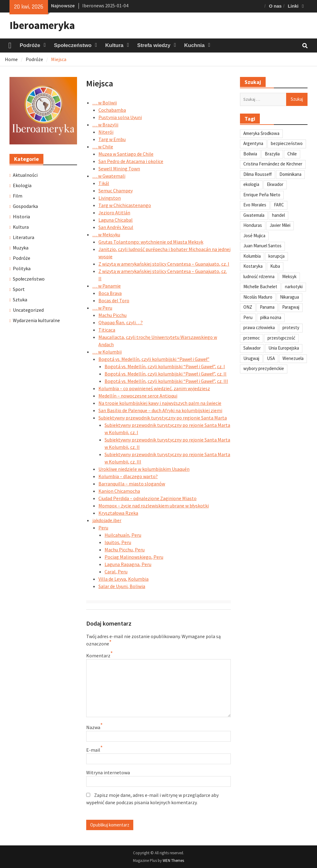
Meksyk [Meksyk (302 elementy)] (289, 276)
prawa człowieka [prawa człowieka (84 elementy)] (259, 327)
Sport (19, 289)
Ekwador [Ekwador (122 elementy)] (275, 184)
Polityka (22, 268)
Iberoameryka (42, 25)
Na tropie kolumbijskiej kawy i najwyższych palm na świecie (160, 403)
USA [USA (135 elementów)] (271, 358)
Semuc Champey (116, 191)
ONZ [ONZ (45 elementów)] (248, 307)
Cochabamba (112, 110)
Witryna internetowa (108, 772)
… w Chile (103, 147)
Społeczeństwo (73, 45)
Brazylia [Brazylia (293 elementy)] (272, 154)
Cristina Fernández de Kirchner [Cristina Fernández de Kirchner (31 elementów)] (273, 164)
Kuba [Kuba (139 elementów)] (275, 266)
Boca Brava (110, 293)
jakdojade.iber (107, 520)
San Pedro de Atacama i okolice (131, 161)
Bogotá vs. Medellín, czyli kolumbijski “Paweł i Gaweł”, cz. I (165, 366)
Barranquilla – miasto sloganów (132, 484)
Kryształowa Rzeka (118, 513)
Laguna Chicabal (116, 220)
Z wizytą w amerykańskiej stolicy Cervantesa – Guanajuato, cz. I (164, 264)
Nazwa (93, 727)
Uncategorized (28, 310)
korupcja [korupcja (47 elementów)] (276, 256)
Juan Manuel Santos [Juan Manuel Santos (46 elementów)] (262, 246)
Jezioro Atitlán (114, 212)
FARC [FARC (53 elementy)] (279, 205)
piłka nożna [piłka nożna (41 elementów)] (271, 317)
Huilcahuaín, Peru (123, 535)
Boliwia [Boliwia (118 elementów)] (250, 154)
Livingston (110, 198)
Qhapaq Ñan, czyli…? (121, 322)
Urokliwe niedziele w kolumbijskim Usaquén (144, 469)
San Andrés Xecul (116, 227)
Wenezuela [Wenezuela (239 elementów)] (293, 358)
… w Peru (102, 308)
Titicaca (107, 330)
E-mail (93, 750)
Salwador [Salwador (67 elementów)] (252, 348)
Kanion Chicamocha (119, 491)
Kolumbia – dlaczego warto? (128, 476)
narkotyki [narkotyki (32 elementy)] (294, 287)
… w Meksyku (106, 234)
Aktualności (25, 175)
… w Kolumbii (107, 352)
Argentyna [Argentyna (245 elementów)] (253, 143)
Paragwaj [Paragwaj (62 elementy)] (291, 307)
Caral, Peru (116, 572)
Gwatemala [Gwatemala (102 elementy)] (254, 215)
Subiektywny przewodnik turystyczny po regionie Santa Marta (163, 418)
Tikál (104, 183)
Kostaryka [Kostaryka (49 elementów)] (253, 266)
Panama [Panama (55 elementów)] (267, 307)
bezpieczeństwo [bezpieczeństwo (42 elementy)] (287, 143)
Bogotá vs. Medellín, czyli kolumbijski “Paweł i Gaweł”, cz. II (166, 374)
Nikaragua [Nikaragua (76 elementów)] (289, 297)
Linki (293, 6)
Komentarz (98, 656)
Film (18, 196)
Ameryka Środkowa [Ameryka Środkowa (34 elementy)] (261, 133)
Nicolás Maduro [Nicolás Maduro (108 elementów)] (258, 297)
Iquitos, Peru (118, 542)
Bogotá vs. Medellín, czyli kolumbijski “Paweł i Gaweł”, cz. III (166, 381)
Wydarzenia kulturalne (36, 320)
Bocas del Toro (114, 300)
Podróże (30, 45)
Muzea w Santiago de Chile (126, 154)
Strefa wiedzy (154, 45)
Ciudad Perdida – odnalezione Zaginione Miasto (147, 498)
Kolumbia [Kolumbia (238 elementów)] (252, 256)
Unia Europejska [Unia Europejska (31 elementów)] (284, 348)
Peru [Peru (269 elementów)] (248, 317)
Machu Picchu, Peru (125, 550)
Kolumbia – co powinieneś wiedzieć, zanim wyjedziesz (154, 388)
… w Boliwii (105, 103)
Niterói (106, 132)
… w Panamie (107, 286)
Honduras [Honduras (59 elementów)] (253, 225)
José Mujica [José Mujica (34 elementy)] (254, 236)
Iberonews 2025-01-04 (105, 5)
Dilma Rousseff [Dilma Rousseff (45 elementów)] (258, 174)
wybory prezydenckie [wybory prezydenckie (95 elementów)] (264, 368)
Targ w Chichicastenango (125, 205)
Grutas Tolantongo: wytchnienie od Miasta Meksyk (151, 242)
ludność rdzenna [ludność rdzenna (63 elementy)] (259, 276)
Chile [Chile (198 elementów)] (292, 154)
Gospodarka (25, 206)
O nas (275, 6)
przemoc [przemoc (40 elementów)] (252, 338)
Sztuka (20, 300)
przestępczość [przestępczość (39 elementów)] (281, 338)
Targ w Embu (112, 139)
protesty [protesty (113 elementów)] (291, 327)
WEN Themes (173, 861)
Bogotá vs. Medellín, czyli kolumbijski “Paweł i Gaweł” (154, 359)
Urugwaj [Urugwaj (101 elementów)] (251, 358)
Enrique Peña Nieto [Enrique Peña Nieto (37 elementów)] (262, 195)
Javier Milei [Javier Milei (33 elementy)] (280, 225)
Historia (21, 216)
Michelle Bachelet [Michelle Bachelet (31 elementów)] (260, 287)
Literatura (24, 237)
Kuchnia (194, 45)
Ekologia (22, 185)
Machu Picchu (112, 315)
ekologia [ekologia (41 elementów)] (251, 184)
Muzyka (21, 248)
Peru (103, 528)
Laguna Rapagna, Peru (128, 564)
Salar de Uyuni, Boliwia (122, 586)
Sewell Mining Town (119, 169)
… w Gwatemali (109, 176)
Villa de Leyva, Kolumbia (123, 579)
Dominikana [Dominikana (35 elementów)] (290, 174)
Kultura (114, 45)
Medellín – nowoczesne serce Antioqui (138, 396)
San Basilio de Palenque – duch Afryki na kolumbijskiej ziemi (160, 410)
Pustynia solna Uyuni (120, 117)
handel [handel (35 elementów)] (278, 215)
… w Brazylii (105, 125)
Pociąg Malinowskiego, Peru (134, 557)
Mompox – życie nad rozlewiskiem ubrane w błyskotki (154, 506)
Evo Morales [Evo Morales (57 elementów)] (255, 205)
